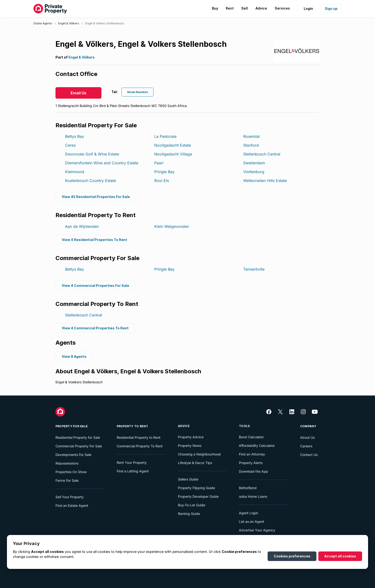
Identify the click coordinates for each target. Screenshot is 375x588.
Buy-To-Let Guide (192, 505)
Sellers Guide (188, 479)
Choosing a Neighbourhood (199, 454)
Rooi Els (162, 181)
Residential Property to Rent (139, 437)
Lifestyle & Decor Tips (195, 463)
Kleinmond (75, 172)
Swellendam (254, 163)
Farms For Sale (67, 480)
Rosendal (251, 136)
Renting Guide (189, 514)
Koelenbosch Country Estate (91, 181)
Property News (190, 446)
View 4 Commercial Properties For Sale (95, 285)
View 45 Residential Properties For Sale (96, 196)
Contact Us (309, 455)
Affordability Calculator (257, 446)
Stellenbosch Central (262, 154)
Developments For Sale (73, 455)
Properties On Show (71, 472)
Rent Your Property (132, 462)
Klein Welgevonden (172, 226)
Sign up (331, 8)
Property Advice (191, 437)
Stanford (251, 145)
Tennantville (254, 269)
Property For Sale (72, 426)
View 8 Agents (74, 356)
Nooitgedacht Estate (173, 145)
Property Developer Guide (198, 496)
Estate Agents (43, 23)
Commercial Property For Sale (79, 446)
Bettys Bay (74, 136)
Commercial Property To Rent (140, 446)
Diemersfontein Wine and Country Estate (102, 163)
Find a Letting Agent (133, 471)
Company (308, 426)
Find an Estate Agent (72, 505)
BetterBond (248, 488)
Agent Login (248, 513)
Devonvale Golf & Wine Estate (92, 154)
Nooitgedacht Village (173, 154)
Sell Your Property (70, 497)
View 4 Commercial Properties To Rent (95, 328)
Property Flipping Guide (196, 488)
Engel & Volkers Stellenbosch (105, 23)
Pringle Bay (164, 172)
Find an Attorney (252, 454)
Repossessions (67, 463)
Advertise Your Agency (257, 530)
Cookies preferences (292, 556)
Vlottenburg (254, 172)
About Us (307, 437)
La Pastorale (165, 136)
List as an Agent (252, 521)
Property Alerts (251, 463)
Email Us (78, 93)
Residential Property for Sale (78, 437)
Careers (306, 446)
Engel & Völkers (69, 23)
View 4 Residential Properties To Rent (94, 239)
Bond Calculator (251, 437)
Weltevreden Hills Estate (265, 181)
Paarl (159, 163)
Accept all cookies (340, 556)
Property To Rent (132, 426)
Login (308, 8)
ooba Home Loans (253, 496)
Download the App (254, 471)
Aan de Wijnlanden (82, 226)
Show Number (138, 92)
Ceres (70, 145)
